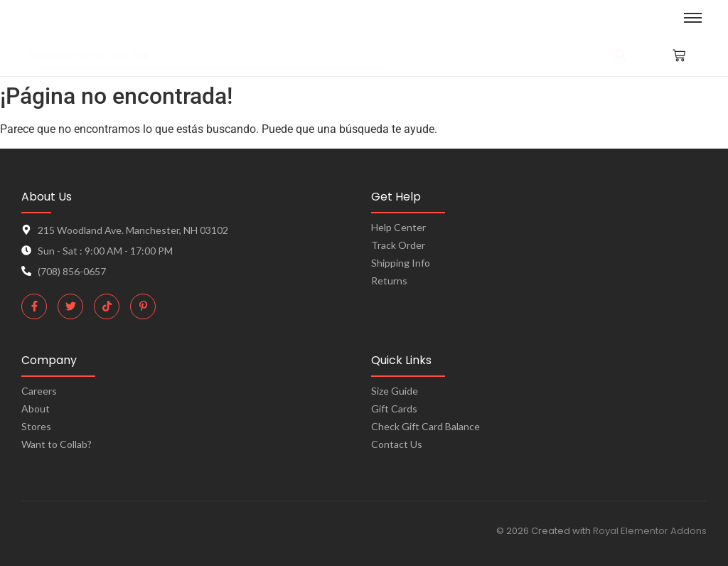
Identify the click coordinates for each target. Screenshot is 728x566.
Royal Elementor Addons (650, 531)
